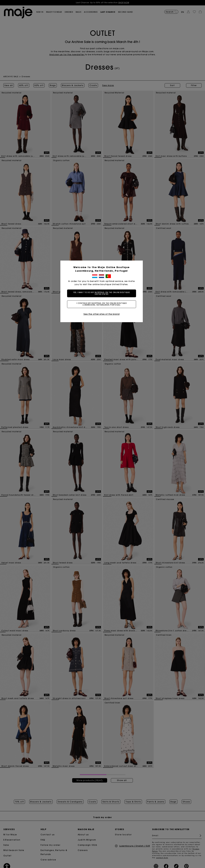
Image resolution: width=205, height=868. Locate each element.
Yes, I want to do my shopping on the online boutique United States (103, 293)
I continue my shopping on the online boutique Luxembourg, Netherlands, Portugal (103, 304)
